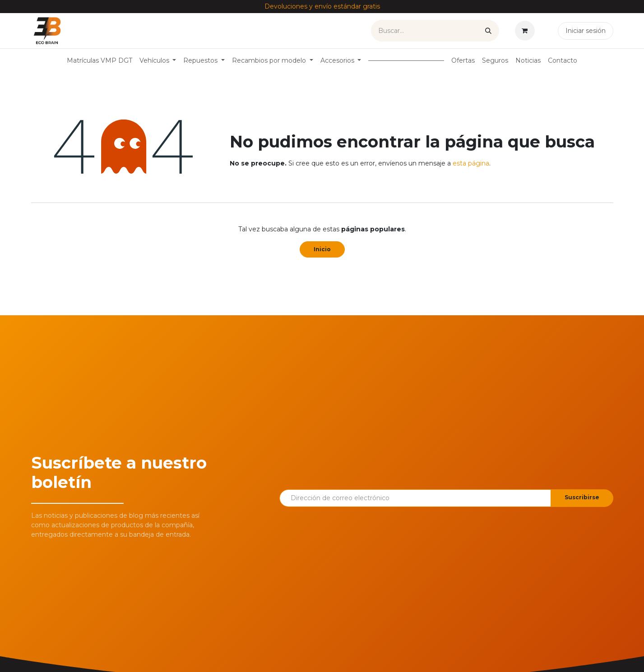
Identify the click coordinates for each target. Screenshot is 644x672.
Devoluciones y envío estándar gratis (322, 6)
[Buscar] (488, 31)
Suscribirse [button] (582, 497)
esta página (471, 163)
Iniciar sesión (586, 31)
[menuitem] (100, 61)
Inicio (322, 249)
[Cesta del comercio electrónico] (527, 31)
